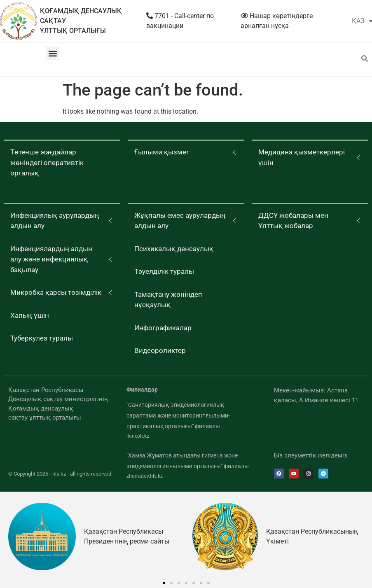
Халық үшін (30, 315)
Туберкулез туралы (42, 338)
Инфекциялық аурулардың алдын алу (55, 221)
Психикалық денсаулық (174, 249)
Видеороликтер (160, 350)
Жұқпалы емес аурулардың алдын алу (180, 221)
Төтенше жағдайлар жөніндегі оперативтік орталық (47, 162)
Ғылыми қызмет (162, 152)
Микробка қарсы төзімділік (56, 292)
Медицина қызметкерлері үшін (302, 157)
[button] (53, 53)
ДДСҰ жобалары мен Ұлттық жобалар (293, 221)
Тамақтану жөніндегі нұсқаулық (168, 300)
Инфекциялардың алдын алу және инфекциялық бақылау (51, 259)
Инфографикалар (163, 328)
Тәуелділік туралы (164, 271)
